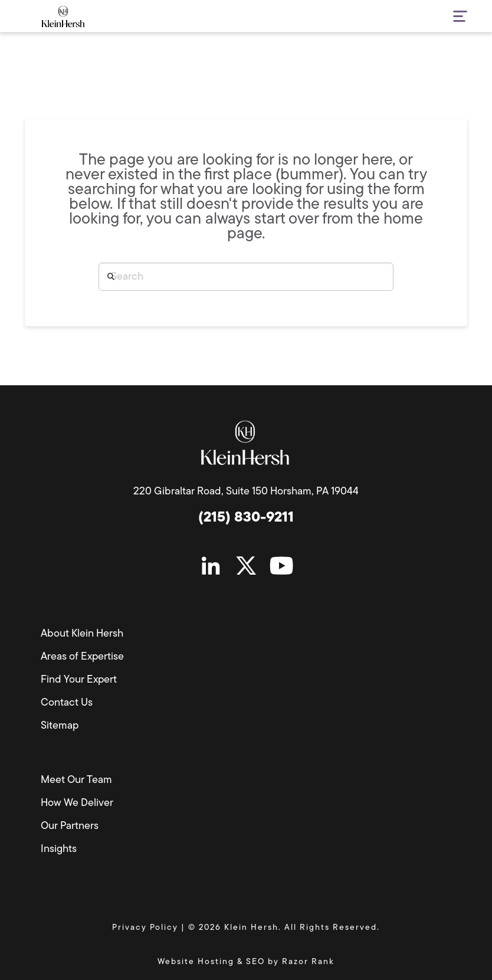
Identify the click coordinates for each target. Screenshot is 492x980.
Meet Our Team (76, 780)
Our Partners (70, 826)
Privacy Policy (145, 928)
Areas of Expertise (82, 657)
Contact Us (67, 703)
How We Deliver (77, 803)
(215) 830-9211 (246, 518)
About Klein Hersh (82, 634)
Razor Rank (308, 962)
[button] (453, 17)
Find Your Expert (79, 680)
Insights (59, 849)
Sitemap (60, 726)
